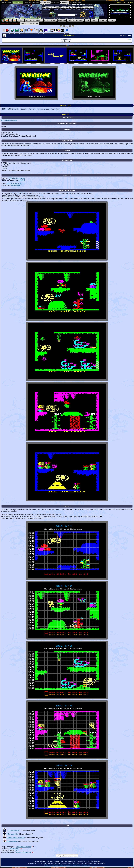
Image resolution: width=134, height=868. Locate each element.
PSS (10, 178)
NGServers (64, 2)
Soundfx (24, 109)
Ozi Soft (22, 180)
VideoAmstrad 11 (13, 841)
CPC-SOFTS (18, 2)
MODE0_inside (13, 109)
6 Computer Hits (12, 834)
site (17, 850)
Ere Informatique (19, 178)
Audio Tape (55, 109)
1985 (4, 109)
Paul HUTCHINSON (14, 184)
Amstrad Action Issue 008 (16, 838)
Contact (94, 20)
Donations (103, 20)
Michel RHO (15, 185)
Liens (88, 20)
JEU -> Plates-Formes (9, 120)
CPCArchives (45, 2)
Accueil (21, 20)
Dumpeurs (62, 20)
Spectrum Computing (23, 852)
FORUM (112, 20)
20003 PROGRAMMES (34, 20)
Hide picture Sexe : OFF (30, 23)
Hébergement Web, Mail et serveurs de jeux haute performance (67, 865)
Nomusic (32, 109)
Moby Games (15, 849)
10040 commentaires (75, 20)
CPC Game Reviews (24, 847)
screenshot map (43, 109)
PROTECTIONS (50, 20)
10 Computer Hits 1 (14, 830)
